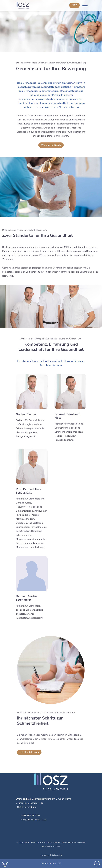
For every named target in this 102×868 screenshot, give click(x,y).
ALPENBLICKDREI (52, 846)
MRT (74, 5)
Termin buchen (49, 864)
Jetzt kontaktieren (29, 752)
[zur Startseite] (28, 5)
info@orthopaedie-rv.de (33, 820)
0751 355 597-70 (30, 816)
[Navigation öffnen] (85, 5)
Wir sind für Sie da (51, 145)
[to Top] (97, 864)
